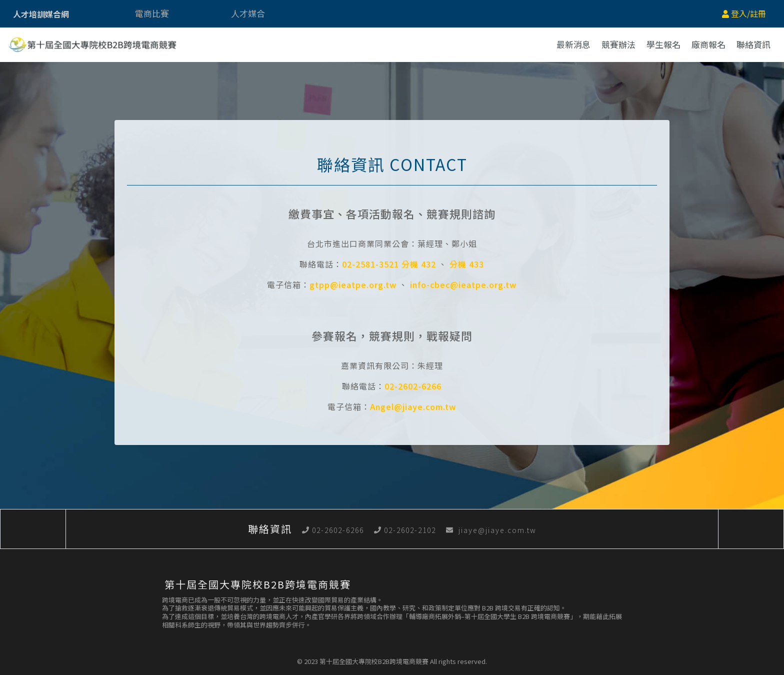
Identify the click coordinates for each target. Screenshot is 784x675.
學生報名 (663, 44)
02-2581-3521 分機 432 (389, 264)
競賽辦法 (618, 44)
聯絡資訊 (753, 44)
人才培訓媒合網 (41, 14)
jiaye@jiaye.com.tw (491, 530)
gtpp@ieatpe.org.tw (353, 284)
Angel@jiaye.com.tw (413, 406)
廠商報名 (708, 44)
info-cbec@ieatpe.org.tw (463, 284)
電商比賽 (152, 13)
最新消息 (573, 44)
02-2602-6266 (413, 386)
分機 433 (467, 264)
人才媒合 (248, 13)
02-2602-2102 (405, 530)
